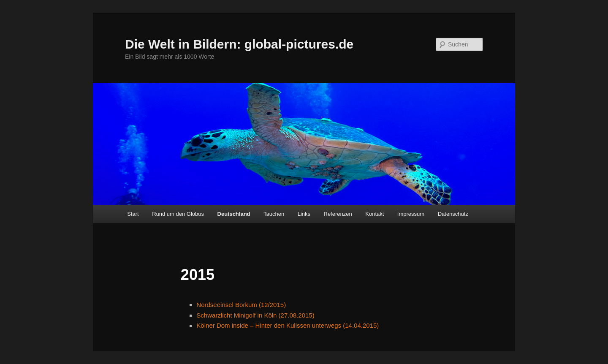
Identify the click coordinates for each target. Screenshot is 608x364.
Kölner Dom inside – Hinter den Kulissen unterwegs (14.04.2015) (288, 325)
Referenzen (338, 214)
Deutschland (234, 214)
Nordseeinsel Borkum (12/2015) (241, 305)
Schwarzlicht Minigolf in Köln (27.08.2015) (255, 315)
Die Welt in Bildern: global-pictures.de (239, 44)
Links (304, 214)
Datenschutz (453, 214)
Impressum (411, 214)
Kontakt (375, 214)
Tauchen (274, 214)
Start (133, 214)
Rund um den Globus (178, 214)
